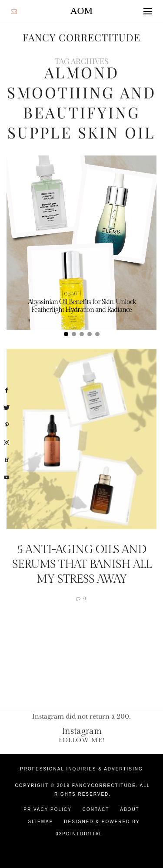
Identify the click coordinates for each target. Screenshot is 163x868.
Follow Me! (82, 740)
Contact (96, 809)
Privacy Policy (47, 809)
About (130, 809)
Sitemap (40, 822)
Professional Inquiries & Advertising (81, 769)
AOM (81, 11)
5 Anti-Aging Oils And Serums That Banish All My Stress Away (82, 564)
